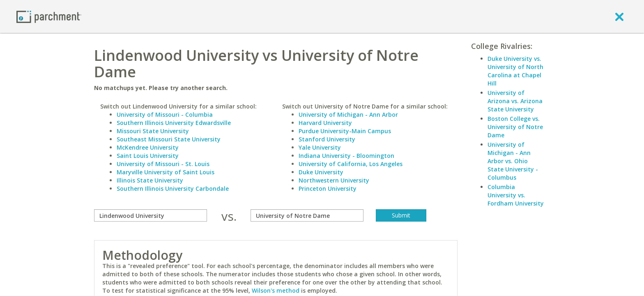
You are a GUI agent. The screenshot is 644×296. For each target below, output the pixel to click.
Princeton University (328, 188)
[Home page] (49, 16)
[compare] (151, 215)
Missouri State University (153, 131)
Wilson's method (276, 290)
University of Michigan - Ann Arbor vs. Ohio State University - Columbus (513, 161)
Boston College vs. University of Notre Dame (515, 127)
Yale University (320, 147)
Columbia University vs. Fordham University (516, 195)
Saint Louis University (148, 156)
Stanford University (327, 139)
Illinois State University (150, 180)
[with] (307, 215)
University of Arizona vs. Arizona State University (515, 101)
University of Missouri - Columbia (165, 114)
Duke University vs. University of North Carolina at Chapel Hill (515, 71)
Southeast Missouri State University (169, 139)
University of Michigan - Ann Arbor (348, 114)
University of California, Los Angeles (351, 164)
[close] (619, 16)
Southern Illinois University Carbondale (173, 188)
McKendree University (148, 147)
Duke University (321, 172)
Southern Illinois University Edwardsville (174, 123)
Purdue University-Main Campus (345, 131)
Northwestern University (334, 180)
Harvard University (325, 123)
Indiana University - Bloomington (346, 156)
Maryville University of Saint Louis (166, 172)
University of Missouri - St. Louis (163, 164)
